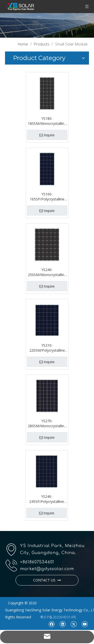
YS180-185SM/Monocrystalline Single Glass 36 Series (47, 121)
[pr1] (47, 25)
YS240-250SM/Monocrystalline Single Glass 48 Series (47, 272)
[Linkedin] (63, 624)
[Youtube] (85, 624)
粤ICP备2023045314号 (58, 617)
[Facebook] (52, 624)
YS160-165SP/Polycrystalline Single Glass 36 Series (47, 197)
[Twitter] (74, 624)
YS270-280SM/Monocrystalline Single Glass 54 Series (47, 423)
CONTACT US (47, 580)
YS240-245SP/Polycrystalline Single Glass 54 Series (47, 499)
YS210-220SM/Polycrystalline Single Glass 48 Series (47, 348)
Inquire (47, 135)
